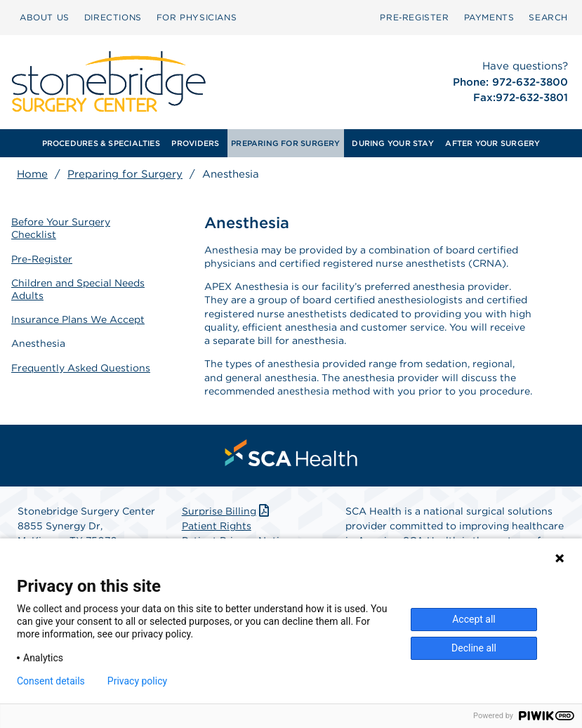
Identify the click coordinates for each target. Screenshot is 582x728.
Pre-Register (42, 259)
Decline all (474, 648)
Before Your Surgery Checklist (61, 228)
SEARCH (548, 17)
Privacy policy (137, 681)
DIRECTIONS (113, 17)
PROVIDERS (195, 143)
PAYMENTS (489, 17)
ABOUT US (45, 17)
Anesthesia (38, 343)
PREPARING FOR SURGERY (286, 143)
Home (32, 174)
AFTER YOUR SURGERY (492, 143)
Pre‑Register (414, 17)
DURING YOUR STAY (393, 143)
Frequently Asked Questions (81, 368)
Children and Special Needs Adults (78, 289)
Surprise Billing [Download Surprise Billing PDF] (227, 511)
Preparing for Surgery (125, 174)
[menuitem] (45, 18)
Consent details (51, 681)
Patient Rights (217, 526)
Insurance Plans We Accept (78, 319)
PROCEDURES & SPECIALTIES (101, 143)
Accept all (474, 619)
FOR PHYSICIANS (197, 17)
